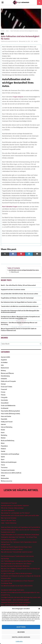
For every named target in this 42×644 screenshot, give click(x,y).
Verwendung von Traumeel (9, 503)
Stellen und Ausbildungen (9, 462)
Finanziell (4, 389)
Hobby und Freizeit (7, 422)
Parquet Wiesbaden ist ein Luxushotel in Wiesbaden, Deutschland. (20, 535)
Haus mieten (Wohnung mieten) (10, 414)
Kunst (3, 433)
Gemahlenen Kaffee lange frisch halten (12, 590)
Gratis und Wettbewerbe (8, 406)
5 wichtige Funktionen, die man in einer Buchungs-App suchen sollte (21, 597)
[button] (39, 609)
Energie (3, 384)
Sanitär (3, 451)
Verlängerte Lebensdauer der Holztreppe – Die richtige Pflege (19, 537)
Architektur (4, 362)
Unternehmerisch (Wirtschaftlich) (11, 473)
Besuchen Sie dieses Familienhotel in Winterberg (15, 566)
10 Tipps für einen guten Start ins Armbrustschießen (16, 573)
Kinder (3, 430)
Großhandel (5, 408)
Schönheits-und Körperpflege (10, 454)
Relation (3, 449)
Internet (3, 424)
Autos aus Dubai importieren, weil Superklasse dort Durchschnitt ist (21, 527)
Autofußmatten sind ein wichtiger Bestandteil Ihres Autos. (24, 270)
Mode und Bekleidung (8, 441)
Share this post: (15, 272)
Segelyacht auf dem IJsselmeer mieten (13, 290)
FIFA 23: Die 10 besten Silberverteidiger (12, 508)
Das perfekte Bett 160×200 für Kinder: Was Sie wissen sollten (19, 294)
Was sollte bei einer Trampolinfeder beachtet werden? (17, 552)
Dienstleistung (5, 376)
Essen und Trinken (7, 387)
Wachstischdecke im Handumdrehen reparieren (15, 506)
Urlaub (3, 476)
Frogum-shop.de (18, 97)
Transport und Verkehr (8, 470)
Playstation (4, 446)
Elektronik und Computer (8, 381)
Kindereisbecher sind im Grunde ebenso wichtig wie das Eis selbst (20, 516)
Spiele (3, 457)
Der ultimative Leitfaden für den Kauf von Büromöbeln (17, 586)
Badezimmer (5, 368)
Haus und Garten (6, 416)
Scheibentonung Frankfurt (9, 540)
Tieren (3, 465)
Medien (3, 438)
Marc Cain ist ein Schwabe (9, 518)
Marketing (4, 435)
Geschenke (4, 400)
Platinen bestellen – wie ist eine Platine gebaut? (15, 600)
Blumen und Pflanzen (7, 373)
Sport (3, 459)
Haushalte (4, 419)
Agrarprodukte (5, 357)
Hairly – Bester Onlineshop (9, 523)
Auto (2, 34)
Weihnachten (5, 478)
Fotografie (4, 397)
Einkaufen (4, 379)
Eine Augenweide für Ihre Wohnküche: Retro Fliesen (16, 564)
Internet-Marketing (7, 427)
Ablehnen (21, 632)
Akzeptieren (21, 627)
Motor (3, 443)
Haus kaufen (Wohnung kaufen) (10, 411)
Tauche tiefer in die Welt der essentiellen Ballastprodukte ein (20, 306)
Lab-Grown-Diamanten (8, 511)
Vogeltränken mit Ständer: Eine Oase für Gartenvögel (17, 298)
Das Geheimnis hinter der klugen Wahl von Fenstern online (19, 302)
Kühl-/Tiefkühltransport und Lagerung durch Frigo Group (17, 561)
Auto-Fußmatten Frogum (10, 207)
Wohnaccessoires (7, 481)
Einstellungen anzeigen (21, 637)
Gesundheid (5, 403)
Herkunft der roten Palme (8, 520)
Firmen (3, 392)
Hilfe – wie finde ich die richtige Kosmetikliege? (15, 605)
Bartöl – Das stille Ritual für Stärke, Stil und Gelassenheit (18, 285)
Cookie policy (19, 641)
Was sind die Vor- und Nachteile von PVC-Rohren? (15, 513)
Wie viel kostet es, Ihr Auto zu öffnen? (12, 549)
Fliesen (3, 395)
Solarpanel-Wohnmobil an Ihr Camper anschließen (16, 602)
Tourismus (4, 468)
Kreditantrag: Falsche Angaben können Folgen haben (16, 547)
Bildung (3, 371)
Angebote (4, 360)
